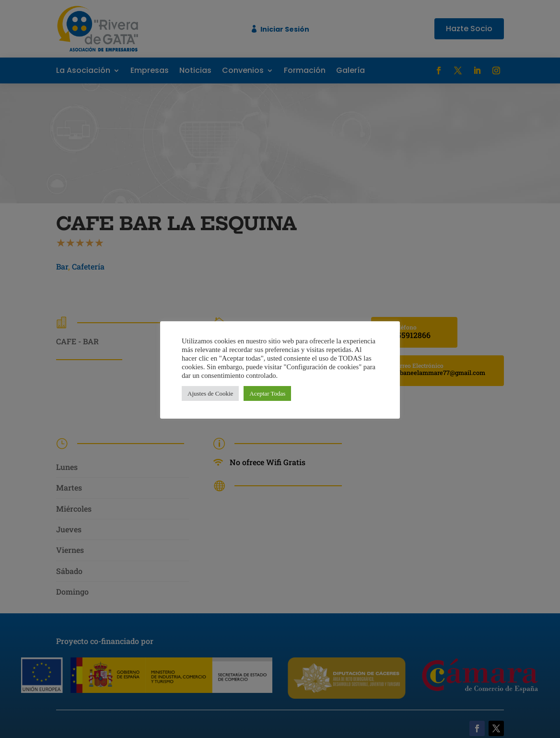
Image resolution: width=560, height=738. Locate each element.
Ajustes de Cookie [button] (210, 393)
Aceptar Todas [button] (267, 393)
